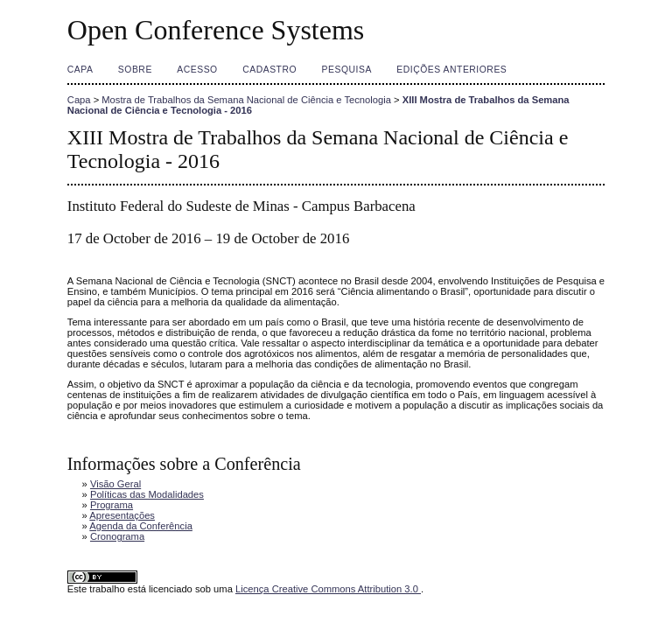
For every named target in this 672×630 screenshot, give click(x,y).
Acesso (197, 70)
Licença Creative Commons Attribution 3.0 (328, 589)
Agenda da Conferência (141, 526)
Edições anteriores (451, 70)
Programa (112, 505)
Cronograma (117, 536)
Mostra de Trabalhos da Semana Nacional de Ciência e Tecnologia (246, 100)
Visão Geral (115, 484)
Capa (80, 70)
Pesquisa (347, 70)
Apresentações (122, 515)
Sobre (135, 70)
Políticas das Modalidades (147, 494)
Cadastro (269, 70)
